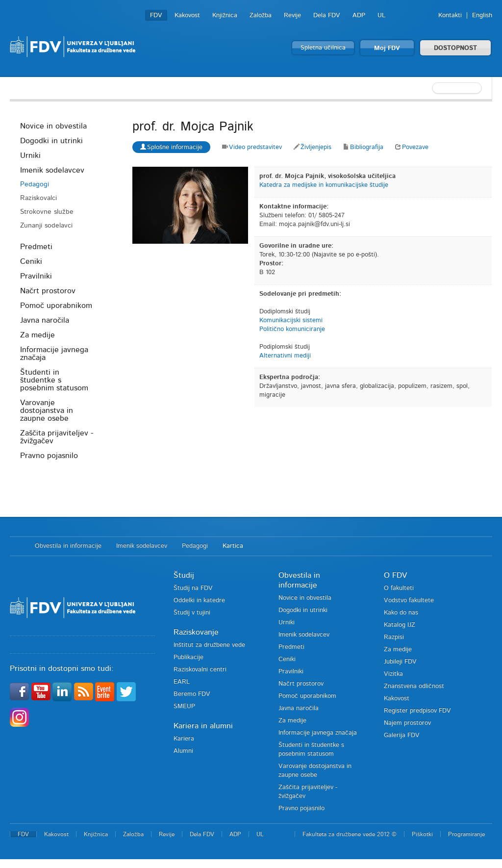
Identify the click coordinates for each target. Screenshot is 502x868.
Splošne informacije (171, 147)
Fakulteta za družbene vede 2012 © (350, 834)
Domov (17, 546)
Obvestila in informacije (68, 546)
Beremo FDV (192, 694)
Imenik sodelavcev (52, 170)
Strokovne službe (47, 212)
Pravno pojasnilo (49, 456)
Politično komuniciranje (292, 329)
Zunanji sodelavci (46, 226)
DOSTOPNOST (455, 48)
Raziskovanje (196, 632)
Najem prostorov (407, 723)
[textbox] (441, 88)
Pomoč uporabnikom (56, 306)
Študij (184, 575)
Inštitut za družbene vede (209, 645)
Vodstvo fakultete (409, 600)
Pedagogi (35, 184)
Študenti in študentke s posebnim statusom (54, 380)
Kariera (184, 739)
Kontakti (450, 15)
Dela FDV (327, 15)
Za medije (38, 335)
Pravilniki (36, 276)
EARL (182, 682)
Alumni (183, 751)
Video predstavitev (252, 147)
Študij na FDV (193, 588)
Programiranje (466, 834)
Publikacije (188, 657)
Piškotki (422, 834)
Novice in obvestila (53, 126)
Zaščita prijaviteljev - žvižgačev (57, 437)
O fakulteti (399, 588)
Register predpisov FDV (417, 711)
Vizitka (393, 674)
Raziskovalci (38, 198)
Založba (261, 15)
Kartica (233, 546)
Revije (292, 15)
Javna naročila (45, 320)
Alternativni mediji (285, 356)
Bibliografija (363, 147)
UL (381, 15)
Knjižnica (225, 15)
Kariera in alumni (203, 726)
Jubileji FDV (400, 662)
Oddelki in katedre (199, 600)
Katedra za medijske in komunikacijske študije (324, 185)
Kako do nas (401, 613)
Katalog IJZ (400, 625)
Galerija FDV (402, 735)
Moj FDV (387, 48)
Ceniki (31, 261)
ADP (359, 15)
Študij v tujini (192, 613)
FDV (156, 15)
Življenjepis (313, 147)
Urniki (30, 155)
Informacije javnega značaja (54, 354)
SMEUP (184, 706)
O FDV (395, 575)
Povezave (412, 147)
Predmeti (36, 247)
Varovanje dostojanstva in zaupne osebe (47, 410)
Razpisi (394, 637)
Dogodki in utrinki (51, 141)
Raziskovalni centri (200, 670)
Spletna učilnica (323, 48)
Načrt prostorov (48, 291)
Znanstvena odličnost (414, 686)
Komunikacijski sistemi (291, 320)
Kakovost (187, 15)
